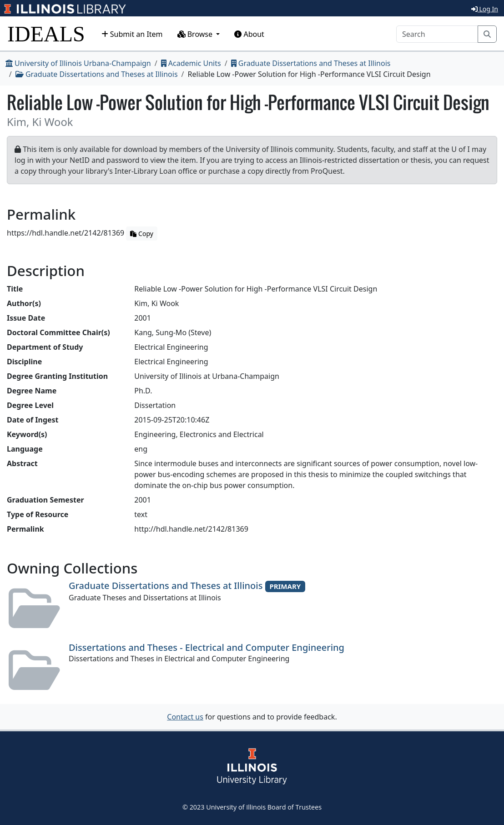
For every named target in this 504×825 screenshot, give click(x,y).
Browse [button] (196, 34)
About (249, 34)
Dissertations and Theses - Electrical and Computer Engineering (207, 647)
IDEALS (46, 34)
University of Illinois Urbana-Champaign (78, 63)
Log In (485, 9)
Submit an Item (132, 34)
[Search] (437, 34)
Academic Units (191, 63)
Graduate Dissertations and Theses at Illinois (311, 63)
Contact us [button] (185, 717)
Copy (141, 234)
